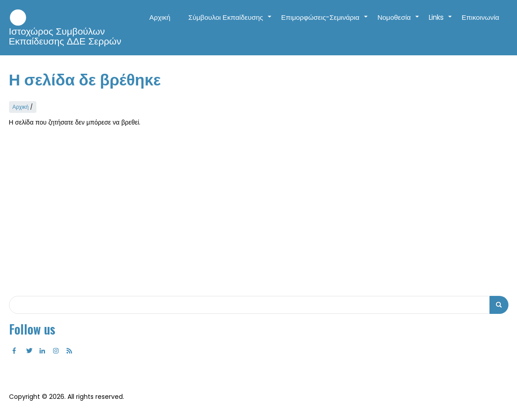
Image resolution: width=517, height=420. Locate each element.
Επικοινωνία (481, 17)
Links (441, 22)
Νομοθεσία (399, 22)
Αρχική (160, 17)
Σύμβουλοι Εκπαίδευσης (230, 22)
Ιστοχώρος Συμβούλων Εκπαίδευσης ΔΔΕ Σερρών (65, 37)
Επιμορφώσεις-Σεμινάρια (325, 22)
